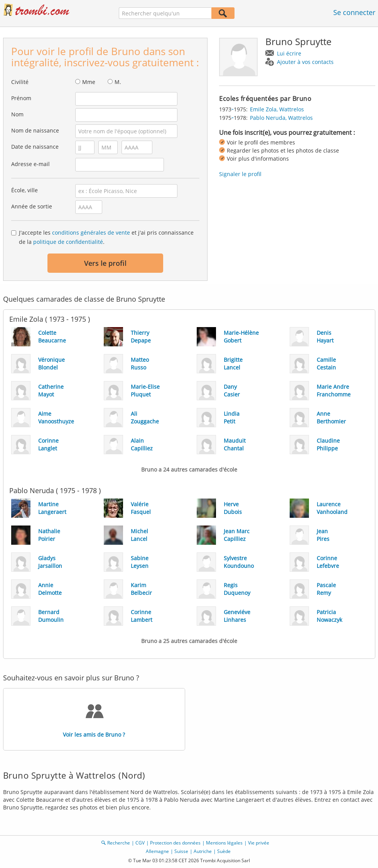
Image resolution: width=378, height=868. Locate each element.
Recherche (119, 843)
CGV (140, 843)
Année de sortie (32, 206)
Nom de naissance (35, 130)
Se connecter (354, 12)
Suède (224, 851)
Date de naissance (35, 147)
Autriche (203, 851)
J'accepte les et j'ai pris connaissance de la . (106, 237)
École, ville (24, 190)
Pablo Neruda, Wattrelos (281, 118)
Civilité (20, 82)
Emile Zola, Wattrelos (277, 109)
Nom (17, 114)
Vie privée (259, 843)
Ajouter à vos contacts (305, 62)
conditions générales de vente (91, 233)
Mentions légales (224, 843)
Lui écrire (289, 53)
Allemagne (157, 851)
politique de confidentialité (68, 242)
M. (118, 82)
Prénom (21, 98)
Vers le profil (105, 263)
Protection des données (175, 843)
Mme (89, 82)
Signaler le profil (240, 174)
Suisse (181, 851)
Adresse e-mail (30, 164)
